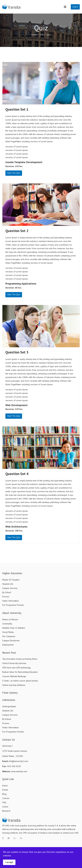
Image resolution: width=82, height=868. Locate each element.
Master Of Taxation (11, 580)
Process (6, 597)
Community (7, 624)
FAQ (4, 802)
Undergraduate (9, 706)
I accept (9, 862)
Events (5, 790)
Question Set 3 (17, 352)
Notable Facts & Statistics (14, 628)
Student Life (8, 584)
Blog (4, 794)
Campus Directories (11, 641)
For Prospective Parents (13, 605)
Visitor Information (10, 601)
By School (7, 592)
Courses (6, 798)
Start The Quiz (14, 173)
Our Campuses (9, 636)
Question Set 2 (17, 231)
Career (5, 807)
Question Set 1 (17, 109)
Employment (8, 645)
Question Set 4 (17, 474)
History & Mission (10, 619)
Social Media (8, 632)
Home (34, 35)
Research (6, 811)
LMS (42, 35)
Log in (75, 7)
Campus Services (10, 588)
